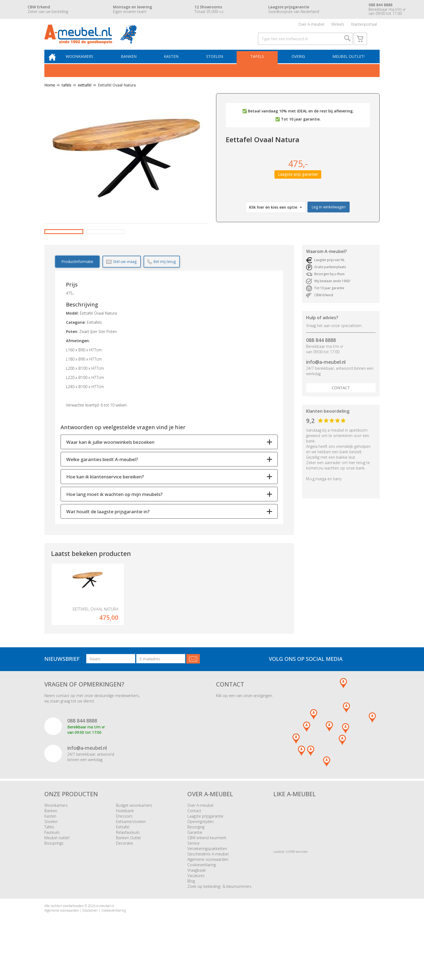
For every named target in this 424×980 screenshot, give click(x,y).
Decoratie (125, 881)
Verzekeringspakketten (207, 886)
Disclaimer (90, 948)
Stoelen (218, 64)
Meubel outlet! (348, 64)
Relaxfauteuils (128, 870)
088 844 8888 (321, 368)
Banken (134, 64)
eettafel (82, 93)
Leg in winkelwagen (329, 215)
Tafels (259, 64)
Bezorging (196, 864)
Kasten (175, 64)
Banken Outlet (128, 875)
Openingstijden (201, 859)
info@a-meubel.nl (326, 389)
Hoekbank (125, 848)
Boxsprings (54, 881)
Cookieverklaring (202, 902)
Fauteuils (52, 870)
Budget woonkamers (134, 843)
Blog (191, 919)
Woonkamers (86, 64)
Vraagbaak (197, 908)
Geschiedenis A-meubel (208, 891)
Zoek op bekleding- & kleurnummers (219, 924)
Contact (341, 415)
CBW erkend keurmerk (207, 875)
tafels (64, 93)
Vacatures (196, 913)
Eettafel (123, 864)
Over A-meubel (311, 26)
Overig (299, 64)
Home (50, 93)
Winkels (338, 26)
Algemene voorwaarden (208, 897)
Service (193, 881)
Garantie (195, 870)
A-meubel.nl (105, 943)
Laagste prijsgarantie (205, 854)
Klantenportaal (364, 26)
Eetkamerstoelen (131, 859)
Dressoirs (124, 854)
